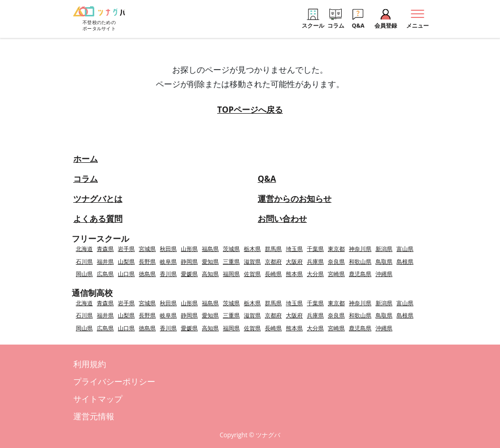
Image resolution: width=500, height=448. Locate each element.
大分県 (315, 274)
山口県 (126, 274)
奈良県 (336, 261)
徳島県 (147, 274)
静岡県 (189, 261)
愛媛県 (189, 274)
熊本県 (294, 274)
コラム (86, 179)
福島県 (210, 249)
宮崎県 (336, 274)
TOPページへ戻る (250, 110)
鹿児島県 (360, 274)
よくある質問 (98, 219)
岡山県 (84, 274)
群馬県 (273, 249)
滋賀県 (252, 261)
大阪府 (294, 261)
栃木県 (252, 249)
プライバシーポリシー (114, 381)
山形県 (189, 249)
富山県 (405, 249)
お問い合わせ (282, 219)
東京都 (336, 249)
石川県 (84, 261)
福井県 (105, 261)
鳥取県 (384, 261)
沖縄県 (384, 274)
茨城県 (231, 249)
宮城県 (147, 249)
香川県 (168, 274)
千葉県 (315, 249)
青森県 (105, 249)
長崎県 (273, 274)
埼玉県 (294, 249)
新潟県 (384, 249)
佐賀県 (252, 274)
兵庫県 (315, 261)
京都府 (273, 261)
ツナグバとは (98, 199)
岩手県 (126, 249)
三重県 (231, 261)
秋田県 (168, 249)
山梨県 (126, 261)
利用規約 (90, 364)
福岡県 (231, 274)
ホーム (86, 159)
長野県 (147, 261)
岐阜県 (168, 261)
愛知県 (210, 261)
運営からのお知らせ (295, 199)
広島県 (105, 274)
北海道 (84, 249)
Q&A (267, 179)
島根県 (405, 261)
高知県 (210, 274)
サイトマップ (98, 399)
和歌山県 (360, 261)
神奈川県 (360, 249)
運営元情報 (94, 416)
